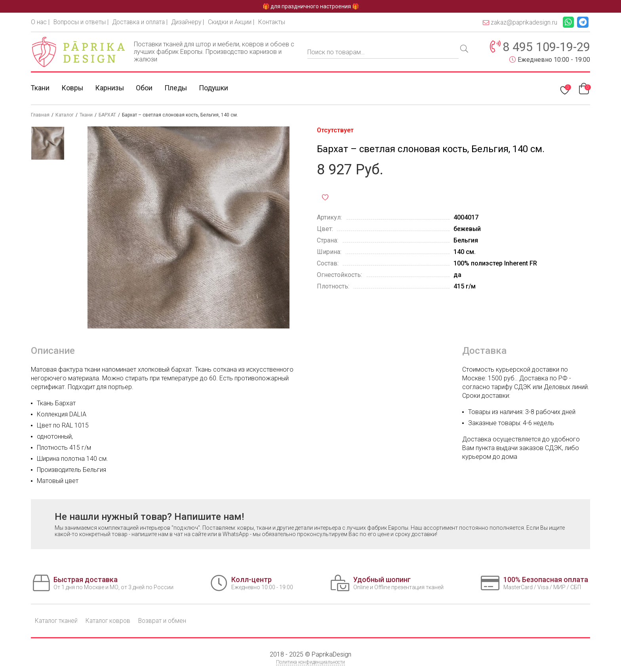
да (457, 275)
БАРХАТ (107, 115)
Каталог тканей (57, 621)
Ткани (40, 88)
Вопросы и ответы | (82, 22)
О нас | (40, 22)
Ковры (73, 88)
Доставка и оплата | (144, 22)
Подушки (216, 88)
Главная (40, 115)
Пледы (177, 88)
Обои (145, 88)
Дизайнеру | (194, 22)
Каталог (65, 115)
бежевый (468, 229)
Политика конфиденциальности (310, 662)
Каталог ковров (111, 621)
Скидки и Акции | (238, 22)
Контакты (279, 22)
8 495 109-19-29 (544, 47)
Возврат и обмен (168, 621)
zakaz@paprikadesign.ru (518, 22)
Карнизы (110, 88)
